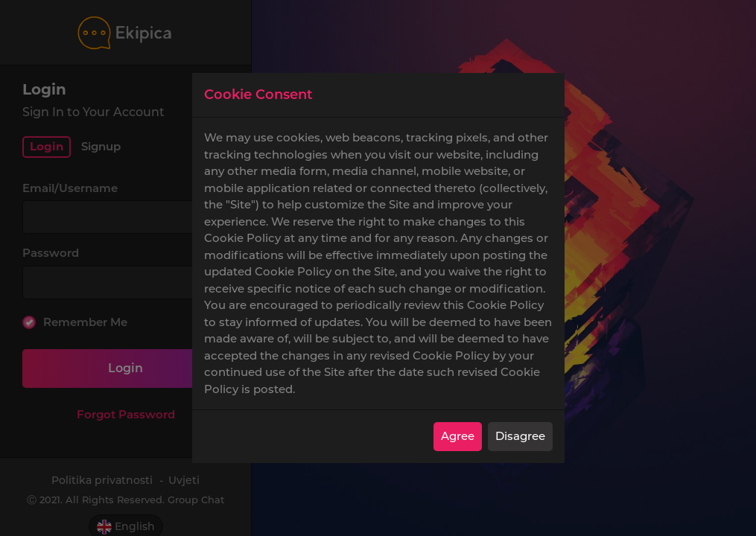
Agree (458, 436)
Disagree (520, 436)
